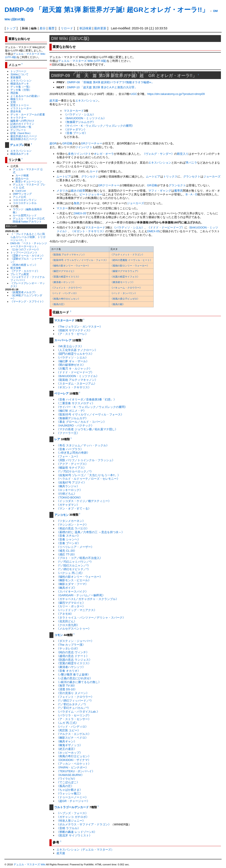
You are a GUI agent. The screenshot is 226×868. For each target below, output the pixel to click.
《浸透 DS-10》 (67, 689)
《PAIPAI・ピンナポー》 (72, 767)
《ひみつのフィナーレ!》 (25, 249)
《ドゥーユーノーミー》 (72, 797)
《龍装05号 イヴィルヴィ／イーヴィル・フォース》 (80, 260)
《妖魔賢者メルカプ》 (24, 292)
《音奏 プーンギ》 (76, 133)
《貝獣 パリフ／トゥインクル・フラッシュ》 (86, 460)
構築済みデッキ (20, 84)
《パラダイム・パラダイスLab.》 (78, 712)
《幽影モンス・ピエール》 (74, 580)
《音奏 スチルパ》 (68, 536)
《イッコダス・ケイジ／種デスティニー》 (84, 501)
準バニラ (191, 163)
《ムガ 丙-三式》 (67, 723)
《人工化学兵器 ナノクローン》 (77, 350)
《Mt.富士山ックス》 (70, 346)
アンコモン (61, 515)
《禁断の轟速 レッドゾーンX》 (76, 832)
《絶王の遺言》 (67, 749)
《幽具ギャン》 (67, 741)
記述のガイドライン (22, 124)
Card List (21, 191)
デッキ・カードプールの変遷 (28, 114)
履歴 (51, 28)
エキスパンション (21, 80)
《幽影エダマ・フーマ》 (72, 584)
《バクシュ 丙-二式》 (70, 573)
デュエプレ (17, 145)
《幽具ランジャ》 (68, 486)
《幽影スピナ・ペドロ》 (72, 738)
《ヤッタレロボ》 (68, 648)
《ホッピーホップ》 (69, 753)
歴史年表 (16, 111)
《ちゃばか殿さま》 (69, 790)
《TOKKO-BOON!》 (69, 497)
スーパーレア (63, 340)
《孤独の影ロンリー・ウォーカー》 (130, 266)
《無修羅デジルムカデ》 (80, 122)
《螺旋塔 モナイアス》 (71, 468)
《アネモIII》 (65, 614)
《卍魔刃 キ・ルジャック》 (74, 369)
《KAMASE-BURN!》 (70, 775)
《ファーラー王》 (68, 433)
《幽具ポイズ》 (67, 588)
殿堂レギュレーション (29, 181)
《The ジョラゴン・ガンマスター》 (79, 327)
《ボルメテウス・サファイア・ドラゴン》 (84, 824)
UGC (134, 94)
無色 (77, 203)
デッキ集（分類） (21, 90)
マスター (62, 208)
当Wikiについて (19, 74)
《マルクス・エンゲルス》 (74, 734)
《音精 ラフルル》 (68, 828)
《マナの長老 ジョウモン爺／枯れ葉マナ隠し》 (87, 429)
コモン (59, 635)
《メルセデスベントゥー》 (74, 629)
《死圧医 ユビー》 (68, 730)
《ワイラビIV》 (66, 779)
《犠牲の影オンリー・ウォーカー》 (71, 266)
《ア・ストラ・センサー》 (74, 719)
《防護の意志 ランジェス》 (74, 660)
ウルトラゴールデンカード (72, 807)
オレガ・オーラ (104, 154)
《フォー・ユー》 (68, 456)
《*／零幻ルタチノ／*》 (72, 704)
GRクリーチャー (92, 143)
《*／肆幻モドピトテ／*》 (73, 569)
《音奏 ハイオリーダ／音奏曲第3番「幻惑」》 (86, 399)
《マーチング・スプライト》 (28, 301)
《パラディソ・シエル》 (80, 114)
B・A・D (191, 194)
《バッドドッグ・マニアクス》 (77, 610)
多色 (71, 154)
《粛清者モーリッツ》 (122, 282)
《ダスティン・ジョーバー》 (75, 641)
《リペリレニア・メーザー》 (75, 547)
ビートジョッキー (91, 194)
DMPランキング (22, 194)
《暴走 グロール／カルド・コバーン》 (81, 422)
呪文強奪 (16, 268)
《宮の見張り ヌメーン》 (73, 693)
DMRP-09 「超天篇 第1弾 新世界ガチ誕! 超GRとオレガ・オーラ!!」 (106, 10)
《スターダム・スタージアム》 (77, 384)
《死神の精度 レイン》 (24, 265)
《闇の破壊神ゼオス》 (71, 365)
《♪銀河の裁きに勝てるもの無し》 (79, 682)
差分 (43, 28)
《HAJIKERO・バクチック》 (75, 426)
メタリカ (62, 191)
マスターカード (74, 111)
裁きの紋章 (78, 191)
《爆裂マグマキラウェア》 (125, 271)
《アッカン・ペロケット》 (74, 764)
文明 (13, 102)
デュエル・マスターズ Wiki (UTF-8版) (82, 61)
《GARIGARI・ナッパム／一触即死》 (81, 595)
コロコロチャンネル (25, 203)
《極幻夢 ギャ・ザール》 (73, 361)
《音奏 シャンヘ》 (68, 539)
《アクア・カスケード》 (25, 271)
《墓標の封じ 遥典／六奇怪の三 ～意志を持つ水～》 (90, 532)
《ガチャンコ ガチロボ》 (73, 817)
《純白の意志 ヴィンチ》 (73, 652)
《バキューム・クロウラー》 (126, 288)
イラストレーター (21, 108)
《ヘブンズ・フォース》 (72, 813)
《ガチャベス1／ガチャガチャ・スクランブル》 (87, 599)
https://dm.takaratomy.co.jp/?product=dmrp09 (176, 94)
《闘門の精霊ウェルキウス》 (75, 354)
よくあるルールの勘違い (25, 96)
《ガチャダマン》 (75, 129)
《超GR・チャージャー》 (73, 801)
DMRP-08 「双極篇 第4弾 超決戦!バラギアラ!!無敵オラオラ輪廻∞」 (111, 82)
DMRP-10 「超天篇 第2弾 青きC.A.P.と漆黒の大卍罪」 (102, 87)
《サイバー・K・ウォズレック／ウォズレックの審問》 (99, 126)
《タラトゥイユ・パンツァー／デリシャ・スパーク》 (91, 618)
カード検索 (22, 175)
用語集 (14, 93)
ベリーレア (61, 393)
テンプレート (18, 130)
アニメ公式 (19, 197)
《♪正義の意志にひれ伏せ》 (74, 678)
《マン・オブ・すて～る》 (74, 509)
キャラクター (18, 118)
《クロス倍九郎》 (68, 625)
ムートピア (64, 176)
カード (94, 171)
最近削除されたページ (24, 139)
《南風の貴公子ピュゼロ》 (125, 299)
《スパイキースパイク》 (72, 592)
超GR (53, 143)
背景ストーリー (20, 105)
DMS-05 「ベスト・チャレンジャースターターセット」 (29, 245)
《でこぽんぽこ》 (68, 782)
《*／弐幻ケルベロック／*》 (75, 471)
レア (57, 439)
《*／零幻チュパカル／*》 (73, 708)
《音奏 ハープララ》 (70, 449)
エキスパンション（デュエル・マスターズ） (85, 850)
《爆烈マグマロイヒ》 (63, 271)
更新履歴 (16, 77)
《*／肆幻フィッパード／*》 (75, 701)
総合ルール (22, 178)
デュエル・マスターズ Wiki (29, 864)
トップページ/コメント (24, 252)
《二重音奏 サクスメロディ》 (76, 403)
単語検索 (85, 28)
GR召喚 (67, 143)
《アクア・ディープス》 (72, 464)
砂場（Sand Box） (21, 133)
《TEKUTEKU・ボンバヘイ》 (76, 771)
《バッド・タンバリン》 (124, 293)
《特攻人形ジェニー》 (71, 821)
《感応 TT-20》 (66, 554)
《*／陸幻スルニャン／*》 (73, 565)
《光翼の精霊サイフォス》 (125, 277)
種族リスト (17, 99)
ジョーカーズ (212, 176)
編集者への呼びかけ (22, 121)
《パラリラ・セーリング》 (74, 715)
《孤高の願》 (118, 304)
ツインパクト (84, 147)
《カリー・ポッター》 (71, 606)
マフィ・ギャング (160, 191)
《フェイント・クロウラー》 (67, 288)
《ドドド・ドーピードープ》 (166, 227)
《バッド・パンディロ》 (65, 293)
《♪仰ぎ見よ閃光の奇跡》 (73, 453)
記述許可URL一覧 (21, 127)
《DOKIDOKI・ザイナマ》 (73, 760)
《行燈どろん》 (67, 494)
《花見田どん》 (67, 621)
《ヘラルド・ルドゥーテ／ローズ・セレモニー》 (88, 479)
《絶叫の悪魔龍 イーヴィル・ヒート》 (131, 260)
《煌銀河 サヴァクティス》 (74, 330)
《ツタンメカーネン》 (71, 521)
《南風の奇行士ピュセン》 (66, 299)
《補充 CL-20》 (67, 551)
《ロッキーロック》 (69, 490)
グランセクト (90, 176)
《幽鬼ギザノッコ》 (69, 745)
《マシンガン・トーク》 (72, 525)
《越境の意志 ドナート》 (73, 656)
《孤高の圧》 (58, 304)
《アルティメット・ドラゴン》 (127, 255)
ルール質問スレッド (25, 215)
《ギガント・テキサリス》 (88, 231)
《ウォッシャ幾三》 (69, 793)
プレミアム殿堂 (20, 274)
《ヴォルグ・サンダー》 (158, 154)
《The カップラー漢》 (71, 645)
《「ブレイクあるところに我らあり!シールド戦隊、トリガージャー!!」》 (28, 237)
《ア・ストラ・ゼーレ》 (72, 334)
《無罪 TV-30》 (66, 686)
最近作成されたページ (24, 136)
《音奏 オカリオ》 (68, 671)
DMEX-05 (80, 213)
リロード (67, 28)
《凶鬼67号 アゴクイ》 (71, 482)
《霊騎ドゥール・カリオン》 (28, 256)
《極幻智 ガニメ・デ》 (71, 411)
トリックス (170, 176)
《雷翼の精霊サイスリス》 (66, 277)
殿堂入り (183, 154)
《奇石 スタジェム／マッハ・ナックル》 (83, 445)
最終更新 (100, 28)
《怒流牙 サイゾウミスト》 (74, 835)
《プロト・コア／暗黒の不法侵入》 (79, 558)
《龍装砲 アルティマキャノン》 (69, 255)
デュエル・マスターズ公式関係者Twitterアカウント (29, 220)
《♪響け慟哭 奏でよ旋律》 (73, 675)
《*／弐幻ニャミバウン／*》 (75, 562)
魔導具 (178, 191)
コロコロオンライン (25, 200)
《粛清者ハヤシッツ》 (63, 282)
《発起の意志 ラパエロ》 (73, 528)
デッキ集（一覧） (21, 87)
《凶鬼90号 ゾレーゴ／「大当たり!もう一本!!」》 (88, 475)
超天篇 (54, 101)
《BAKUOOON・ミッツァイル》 (85, 118)
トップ (11, 28)
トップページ (18, 71)
